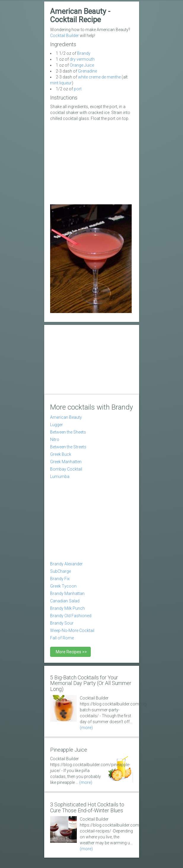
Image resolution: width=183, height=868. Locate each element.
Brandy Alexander (66, 564)
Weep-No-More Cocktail (72, 630)
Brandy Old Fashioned (71, 616)
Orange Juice (82, 65)
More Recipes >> (70, 652)
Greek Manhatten (66, 462)
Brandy (84, 53)
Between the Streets (68, 447)
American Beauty (66, 417)
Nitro (55, 439)
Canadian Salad (65, 601)
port (78, 89)
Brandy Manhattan (67, 593)
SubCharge (61, 571)
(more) (86, 728)
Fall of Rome (62, 638)
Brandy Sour (62, 623)
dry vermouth (82, 59)
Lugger (57, 425)
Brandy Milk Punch (67, 608)
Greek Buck (61, 454)
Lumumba (60, 476)
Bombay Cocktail (66, 469)
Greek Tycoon (63, 586)
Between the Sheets (68, 432)
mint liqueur (61, 83)
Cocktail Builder (65, 36)
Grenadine (87, 71)
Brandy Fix (60, 579)
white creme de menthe (99, 77)
